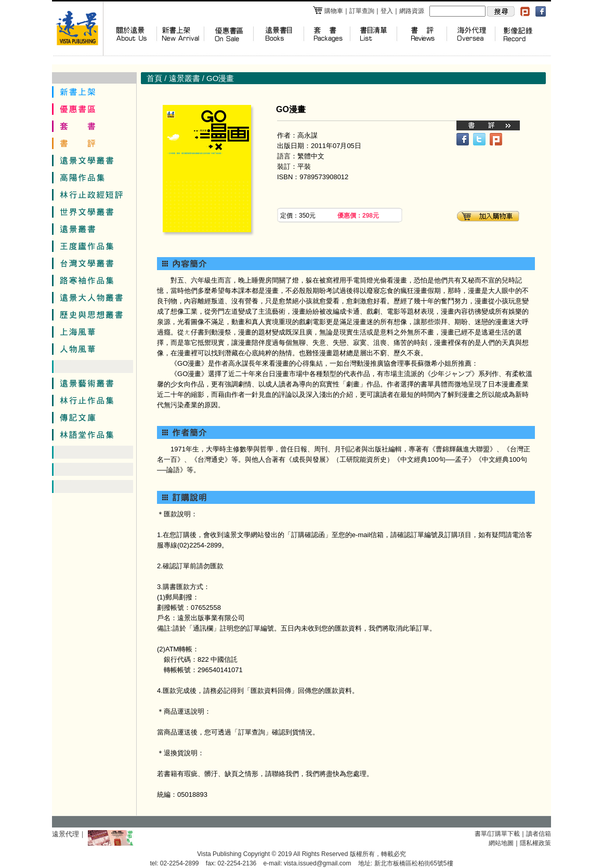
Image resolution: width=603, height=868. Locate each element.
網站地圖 (501, 843)
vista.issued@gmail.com (318, 863)
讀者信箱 (539, 834)
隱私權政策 (535, 843)
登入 (387, 11)
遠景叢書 (185, 78)
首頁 (154, 78)
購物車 (328, 11)
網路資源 (412, 11)
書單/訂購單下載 (497, 834)
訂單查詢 (362, 11)
